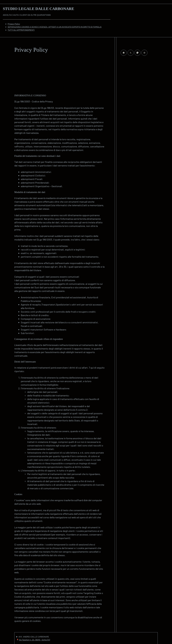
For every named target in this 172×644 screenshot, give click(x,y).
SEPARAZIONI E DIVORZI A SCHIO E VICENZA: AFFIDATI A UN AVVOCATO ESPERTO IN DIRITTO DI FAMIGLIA (55, 27)
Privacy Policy (14, 24)
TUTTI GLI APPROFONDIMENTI (21, 30)
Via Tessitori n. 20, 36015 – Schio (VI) (34, 640)
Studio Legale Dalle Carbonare (39, 9)
